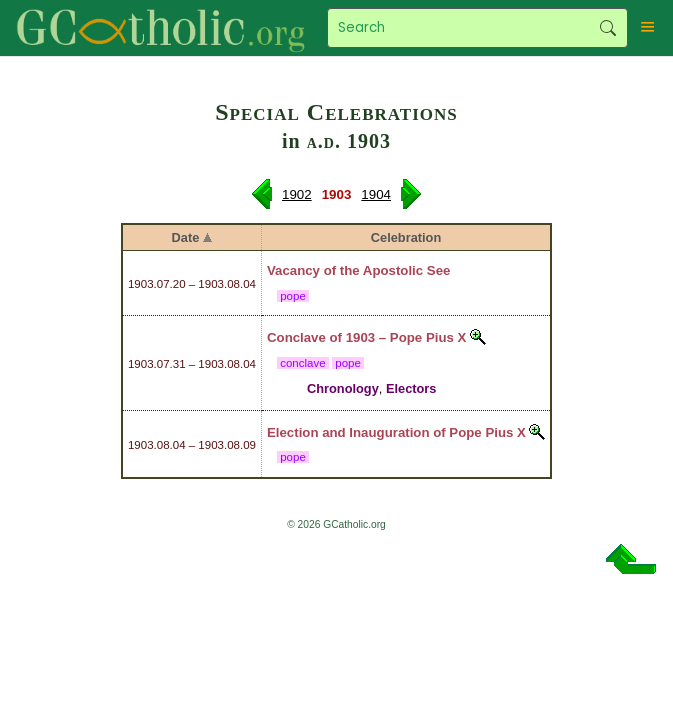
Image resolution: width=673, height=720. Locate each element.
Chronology (343, 388)
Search (607, 28)
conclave (303, 363)
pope (293, 296)
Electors (411, 388)
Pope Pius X (428, 337)
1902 (297, 194)
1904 (376, 194)
